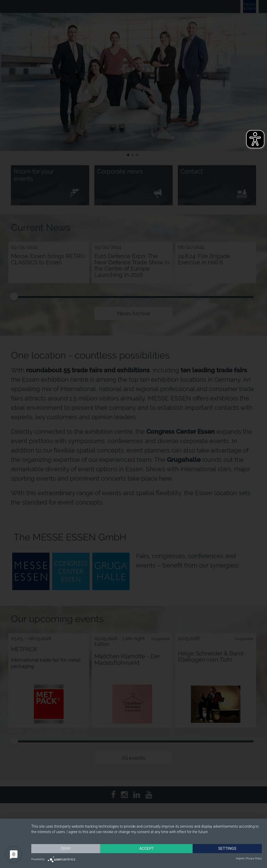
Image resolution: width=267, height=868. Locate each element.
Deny (66, 848)
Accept (147, 848)
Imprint (240, 859)
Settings (227, 848)
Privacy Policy (254, 859)
